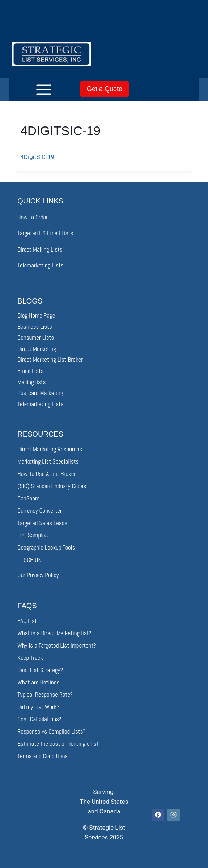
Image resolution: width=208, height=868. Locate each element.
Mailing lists (31, 382)
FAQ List (27, 621)
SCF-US (32, 560)
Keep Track (30, 658)
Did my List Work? (38, 707)
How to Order (33, 217)
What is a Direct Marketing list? (54, 633)
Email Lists (30, 371)
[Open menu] (33, 89)
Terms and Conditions (43, 756)
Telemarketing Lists (40, 265)
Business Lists (35, 327)
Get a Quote (105, 89)
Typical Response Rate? (45, 695)
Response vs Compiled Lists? (51, 731)
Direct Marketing (37, 349)
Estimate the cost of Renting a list (58, 744)
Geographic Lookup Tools (46, 547)
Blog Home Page (36, 315)
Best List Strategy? (40, 670)
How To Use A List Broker (46, 474)
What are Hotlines (38, 682)
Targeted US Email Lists (45, 233)
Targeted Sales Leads (42, 523)
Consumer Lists (36, 338)
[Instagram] (174, 815)
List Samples (33, 535)
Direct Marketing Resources (50, 449)
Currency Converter (39, 511)
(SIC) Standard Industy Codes (52, 486)
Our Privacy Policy (38, 575)
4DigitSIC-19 (37, 157)
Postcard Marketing (40, 393)
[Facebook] (158, 815)
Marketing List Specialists (48, 461)
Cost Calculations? (39, 719)
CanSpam (28, 498)
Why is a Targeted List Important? (57, 645)
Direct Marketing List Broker (50, 360)
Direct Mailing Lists (40, 249)
